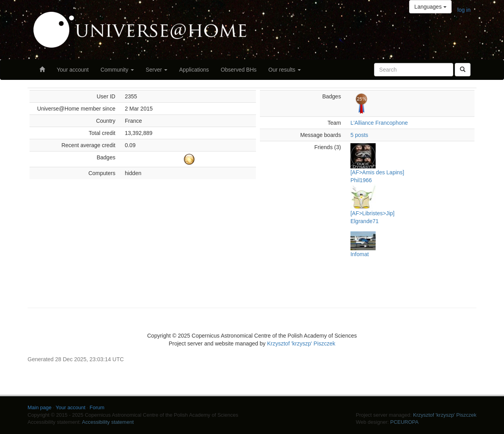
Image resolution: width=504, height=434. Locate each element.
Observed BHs (239, 70)
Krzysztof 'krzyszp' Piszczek (301, 344)
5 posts (359, 135)
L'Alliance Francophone (379, 123)
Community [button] (117, 70)
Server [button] (157, 70)
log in (464, 10)
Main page (40, 407)
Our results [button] (285, 70)
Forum (97, 407)
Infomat (360, 254)
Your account (73, 70)
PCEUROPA (404, 422)
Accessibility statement (108, 422)
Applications (194, 70)
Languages (430, 7)
